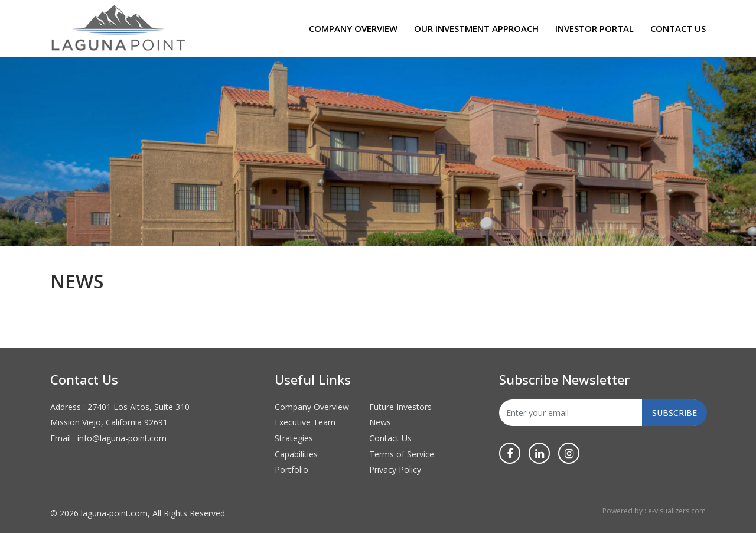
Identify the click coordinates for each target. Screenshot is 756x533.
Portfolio (291, 469)
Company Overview (353, 28)
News (380, 422)
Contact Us (678, 28)
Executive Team (305, 422)
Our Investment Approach (476, 28)
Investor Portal (594, 28)
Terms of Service (402, 454)
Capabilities (296, 454)
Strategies (294, 438)
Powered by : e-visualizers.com (654, 511)
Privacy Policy (395, 469)
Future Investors (400, 407)
